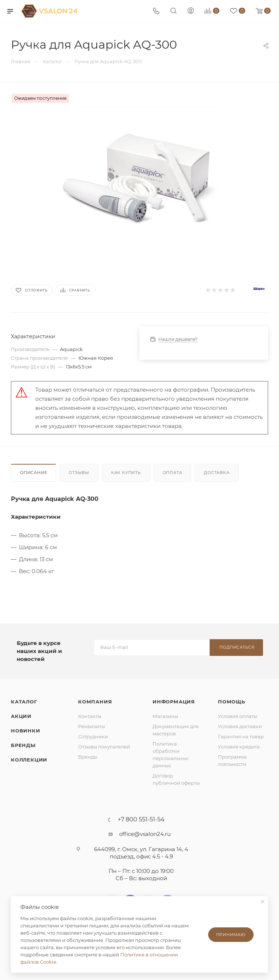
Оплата (173, 473)
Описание (33, 473)
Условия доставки (240, 726)
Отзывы (79, 473)
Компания (95, 702)
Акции (21, 716)
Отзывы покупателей (104, 747)
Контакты (90, 716)
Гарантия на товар (241, 736)
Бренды (23, 745)
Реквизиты (92, 726)
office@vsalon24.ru (145, 834)
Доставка (217, 473)
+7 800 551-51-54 (141, 820)
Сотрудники (93, 736)
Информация (174, 702)
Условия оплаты (238, 716)
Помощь (232, 702)
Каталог (24, 702)
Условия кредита (239, 747)
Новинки (26, 731)
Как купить (126, 473)
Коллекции (29, 760)
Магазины (165, 716)
